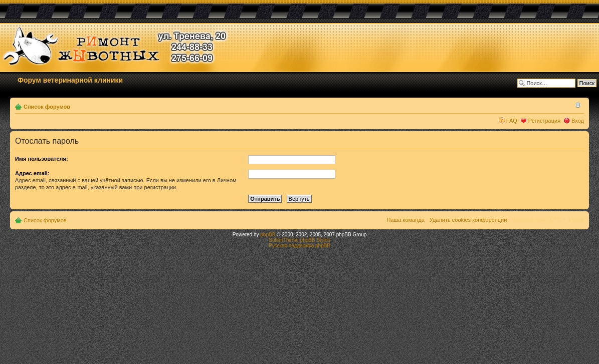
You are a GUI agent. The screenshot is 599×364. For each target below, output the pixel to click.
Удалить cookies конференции (468, 220)
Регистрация (544, 121)
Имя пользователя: (42, 159)
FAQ (512, 121)
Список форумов (47, 107)
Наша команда (405, 220)
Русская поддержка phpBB (299, 246)
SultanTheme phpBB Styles (299, 240)
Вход (578, 121)
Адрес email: (32, 173)
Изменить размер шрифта (577, 105)
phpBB (268, 235)
